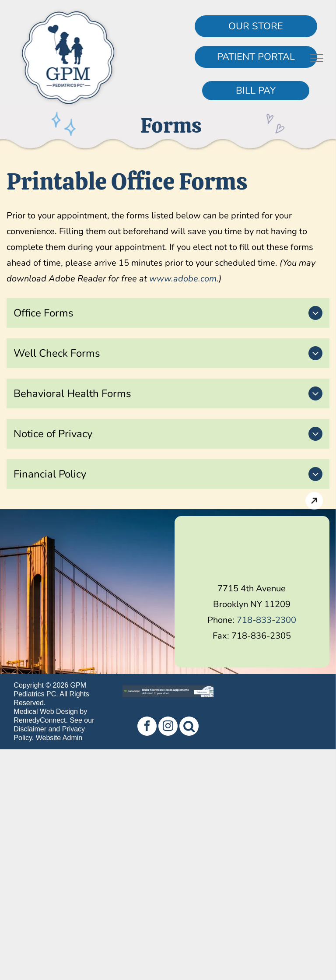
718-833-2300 (266, 620)
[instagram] (168, 727)
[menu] (317, 58)
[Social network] (189, 727)
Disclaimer (30, 729)
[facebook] (147, 727)
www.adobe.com (183, 279)
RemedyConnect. (41, 720)
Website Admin (59, 738)
